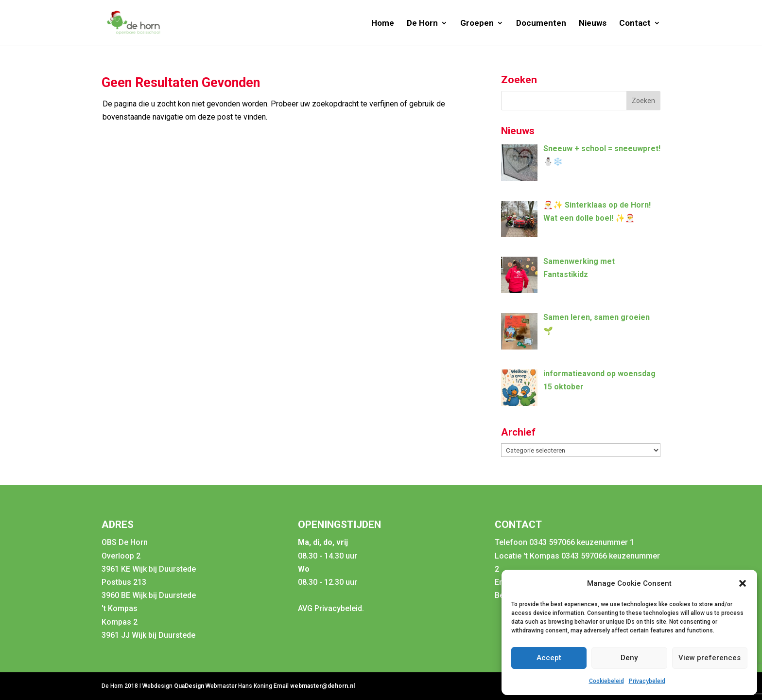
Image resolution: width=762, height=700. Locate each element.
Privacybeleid (647, 681)
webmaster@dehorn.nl (322, 686)
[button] (743, 583)
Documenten (541, 24)
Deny (629, 658)
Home (383, 24)
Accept (549, 658)
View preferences (710, 658)
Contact (635, 24)
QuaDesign (190, 686)
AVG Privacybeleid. (331, 608)
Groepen (477, 24)
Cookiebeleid (606, 681)
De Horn (422, 24)
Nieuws (593, 24)
